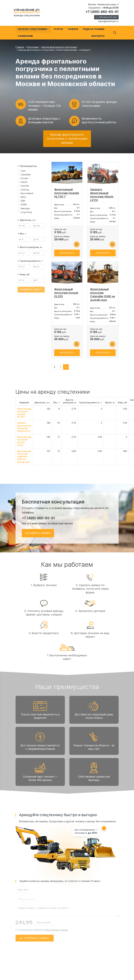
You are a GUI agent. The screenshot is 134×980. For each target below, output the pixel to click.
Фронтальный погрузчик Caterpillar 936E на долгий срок (24, 460)
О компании (25, 36)
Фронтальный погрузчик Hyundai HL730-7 (24, 416)
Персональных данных (57, 933)
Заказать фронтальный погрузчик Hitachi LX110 (24, 431)
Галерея (73, 29)
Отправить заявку (35, 942)
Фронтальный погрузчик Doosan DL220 (24, 445)
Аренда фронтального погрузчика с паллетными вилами (67, 142)
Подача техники (94, 29)
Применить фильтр (31, 293)
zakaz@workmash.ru (108, 21)
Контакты (98, 36)
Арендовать (67, 257)
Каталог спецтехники (32, 29)
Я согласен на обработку (42, 933)
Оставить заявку (38, 537)
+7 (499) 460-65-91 (102, 12)
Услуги (58, 29)
